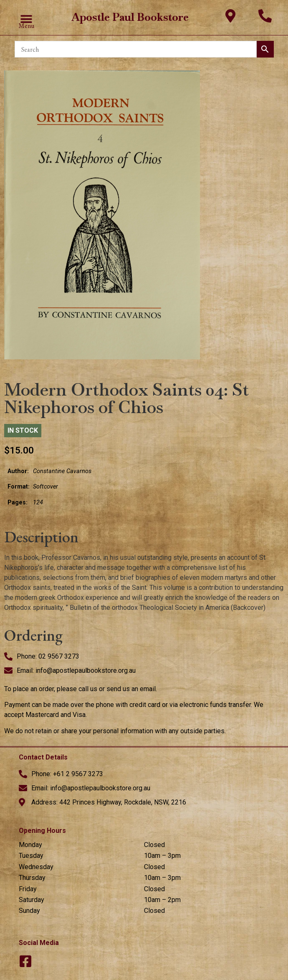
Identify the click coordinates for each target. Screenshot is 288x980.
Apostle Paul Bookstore (130, 17)
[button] (27, 19)
